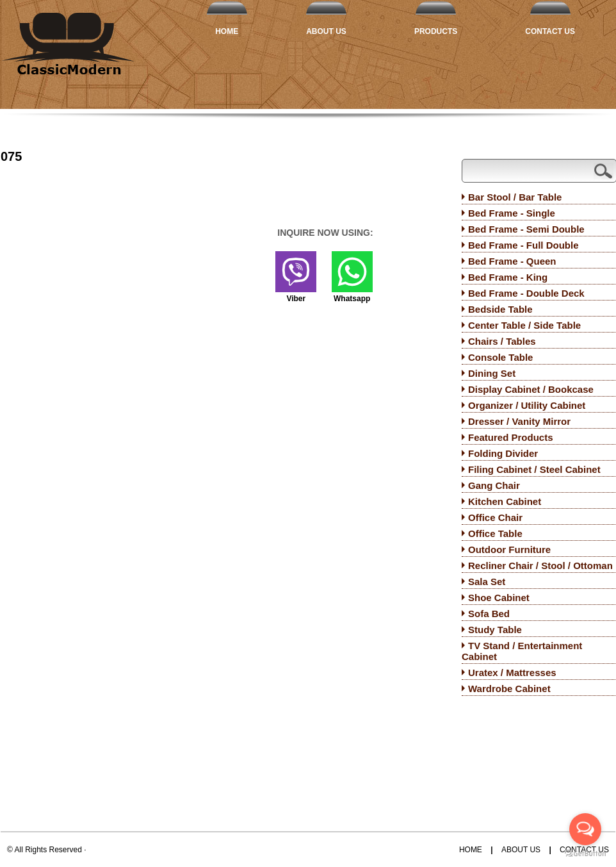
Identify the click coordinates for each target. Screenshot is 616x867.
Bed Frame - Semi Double (526, 229)
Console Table (500, 357)
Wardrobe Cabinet (509, 689)
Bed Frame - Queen (512, 261)
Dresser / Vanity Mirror (519, 421)
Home (227, 31)
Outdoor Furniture (509, 549)
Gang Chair (494, 485)
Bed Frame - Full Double (523, 245)
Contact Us (550, 31)
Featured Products (511, 437)
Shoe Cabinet (499, 598)
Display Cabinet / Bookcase (531, 389)
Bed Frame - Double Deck (526, 293)
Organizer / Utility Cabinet (527, 405)
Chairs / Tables (502, 341)
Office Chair (495, 517)
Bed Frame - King (508, 277)
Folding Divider (503, 453)
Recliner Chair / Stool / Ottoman (540, 566)
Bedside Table (500, 309)
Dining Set (492, 373)
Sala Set (487, 582)
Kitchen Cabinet (505, 501)
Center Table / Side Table (524, 325)
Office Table (495, 533)
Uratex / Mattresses (512, 673)
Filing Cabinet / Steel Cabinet (534, 469)
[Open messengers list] (585, 829)
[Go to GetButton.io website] (585, 854)
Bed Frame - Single (512, 213)
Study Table (495, 630)
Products (436, 31)
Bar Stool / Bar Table (515, 197)
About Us (326, 31)
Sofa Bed (489, 614)
